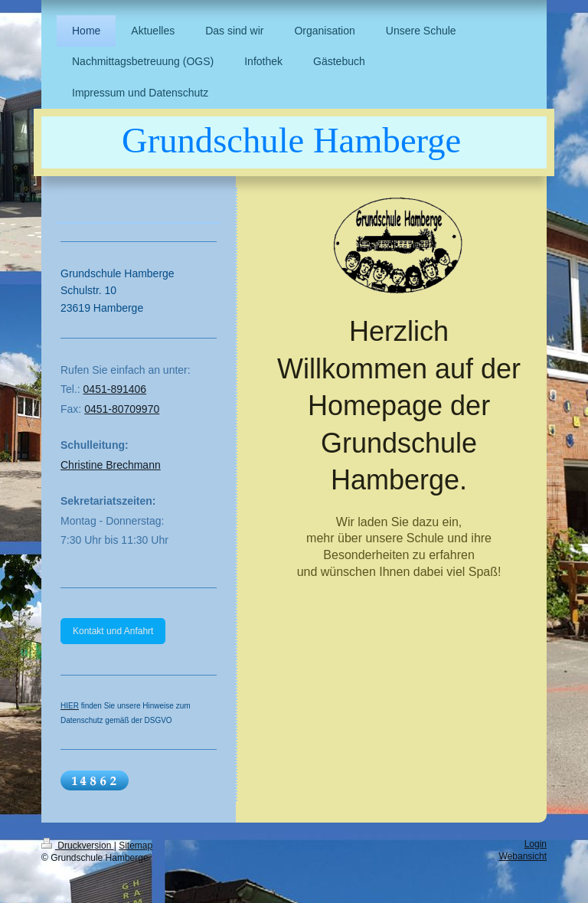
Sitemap (136, 846)
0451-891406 (115, 389)
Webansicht (523, 856)
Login (536, 844)
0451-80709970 (122, 409)
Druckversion (78, 846)
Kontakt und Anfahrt (113, 631)
